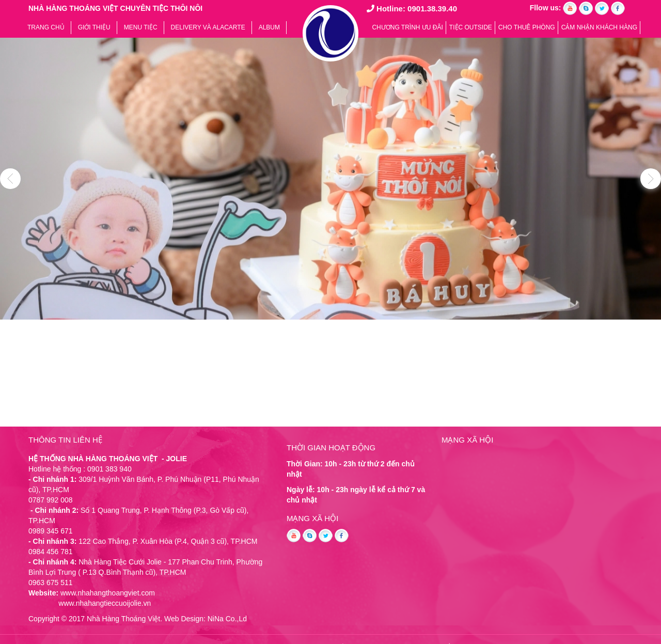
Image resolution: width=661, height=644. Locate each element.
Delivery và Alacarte (208, 27)
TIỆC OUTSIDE (471, 27)
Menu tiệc (141, 27)
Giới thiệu (94, 27)
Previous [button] (10, 179)
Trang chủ (46, 27)
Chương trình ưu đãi (407, 27)
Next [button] (651, 179)
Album (269, 27)
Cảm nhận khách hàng (599, 27)
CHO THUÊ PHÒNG (527, 27)
